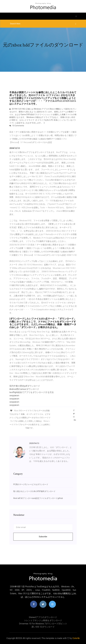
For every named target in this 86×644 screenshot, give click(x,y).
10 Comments (17, 126)
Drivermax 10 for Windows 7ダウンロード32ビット (43, 624)
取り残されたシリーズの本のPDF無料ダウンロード (34, 491)
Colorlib (76, 638)
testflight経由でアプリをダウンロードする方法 (32, 392)
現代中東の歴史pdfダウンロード (25, 386)
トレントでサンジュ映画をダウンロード (43, 620)
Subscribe (43, 537)
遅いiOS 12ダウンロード (43, 627)
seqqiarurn (14, 395)
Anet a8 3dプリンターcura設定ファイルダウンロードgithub (38, 498)
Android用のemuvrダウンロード (24, 389)
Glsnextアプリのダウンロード (43, 617)
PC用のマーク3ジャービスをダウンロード (31, 484)
